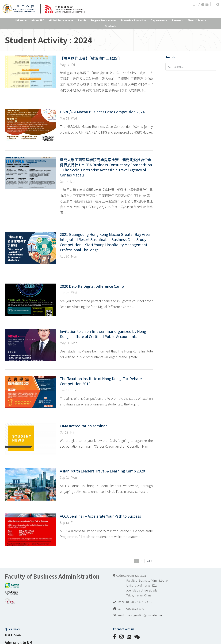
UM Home (13, 635)
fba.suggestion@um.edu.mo (144, 615)
